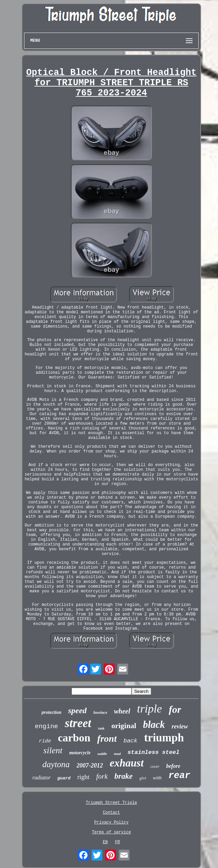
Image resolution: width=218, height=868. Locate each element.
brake (124, 776)
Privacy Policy (111, 823)
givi (143, 778)
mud (117, 754)
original (124, 726)
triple (150, 709)
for (175, 709)
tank (101, 728)
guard (64, 778)
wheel (122, 711)
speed (77, 710)
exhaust (127, 763)
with (157, 778)
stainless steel (153, 752)
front (107, 738)
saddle (102, 754)
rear (180, 776)
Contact (111, 813)
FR (117, 842)
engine (46, 726)
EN (105, 842)
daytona (56, 764)
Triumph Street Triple (111, 803)
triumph (164, 738)
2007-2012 (90, 765)
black (154, 724)
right (83, 777)
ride (45, 741)
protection (52, 712)
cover (155, 767)
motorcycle (80, 753)
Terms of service (111, 832)
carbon (74, 738)
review (180, 726)
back (130, 741)
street (78, 723)
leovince (101, 713)
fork (102, 776)
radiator (42, 778)
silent (53, 750)
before (173, 766)
